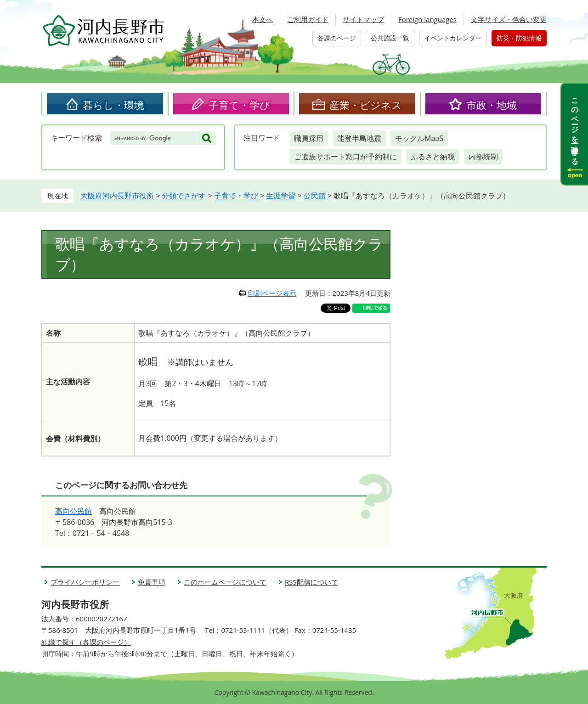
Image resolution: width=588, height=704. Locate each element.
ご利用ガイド (308, 19)
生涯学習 (281, 196)
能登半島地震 (359, 138)
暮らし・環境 (113, 105)
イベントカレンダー (453, 38)
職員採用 (309, 138)
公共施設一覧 (390, 38)
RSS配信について (311, 582)
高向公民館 (73, 511)
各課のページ (337, 38)
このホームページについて (225, 582)
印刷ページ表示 (272, 293)
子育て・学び (239, 105)
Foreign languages (427, 19)
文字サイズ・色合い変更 (509, 19)
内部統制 (483, 157)
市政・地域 (492, 105)
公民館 (315, 196)
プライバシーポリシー (85, 582)
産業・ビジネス (366, 105)
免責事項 (152, 582)
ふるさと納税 (433, 157)
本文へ (263, 19)
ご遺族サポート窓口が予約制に (345, 157)
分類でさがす (184, 196)
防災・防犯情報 (519, 38)
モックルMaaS (419, 138)
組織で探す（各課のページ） (86, 642)
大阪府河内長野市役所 (117, 196)
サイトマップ (363, 19)
